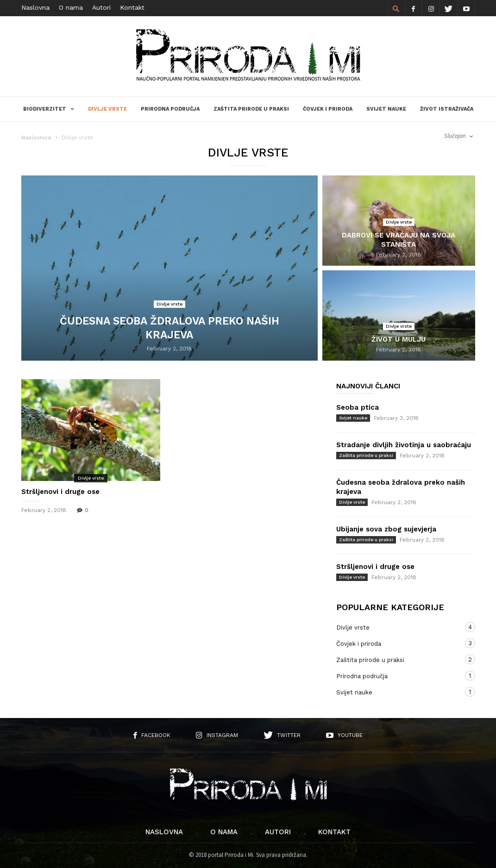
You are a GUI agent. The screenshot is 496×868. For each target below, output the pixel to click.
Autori (101, 7)
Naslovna (35, 7)
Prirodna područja (170, 109)
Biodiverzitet (49, 109)
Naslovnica (36, 137)
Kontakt (132, 7)
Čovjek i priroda (328, 109)
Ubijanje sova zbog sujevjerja (386, 529)
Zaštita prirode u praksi (251, 109)
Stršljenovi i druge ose (60, 492)
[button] (396, 8)
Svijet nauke (386, 109)
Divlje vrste (107, 109)
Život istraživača (447, 109)
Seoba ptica (358, 407)
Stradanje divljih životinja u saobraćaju (404, 445)
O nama (71, 7)
